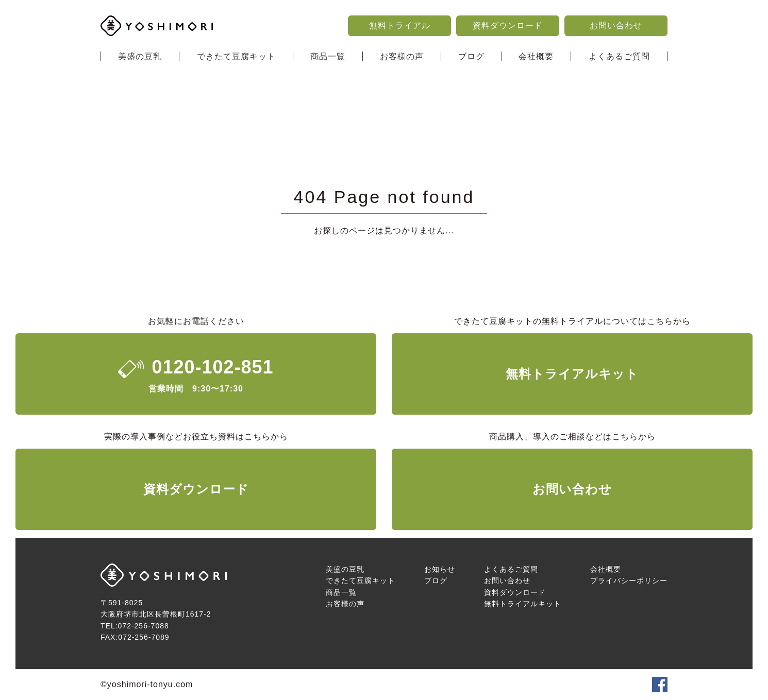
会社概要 (536, 56)
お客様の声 (402, 56)
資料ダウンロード (508, 25)
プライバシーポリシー (629, 581)
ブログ (471, 56)
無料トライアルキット (572, 374)
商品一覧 (328, 56)
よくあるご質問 (619, 56)
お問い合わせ (616, 25)
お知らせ (440, 569)
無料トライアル (400, 25)
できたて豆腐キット (236, 56)
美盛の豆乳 (140, 56)
